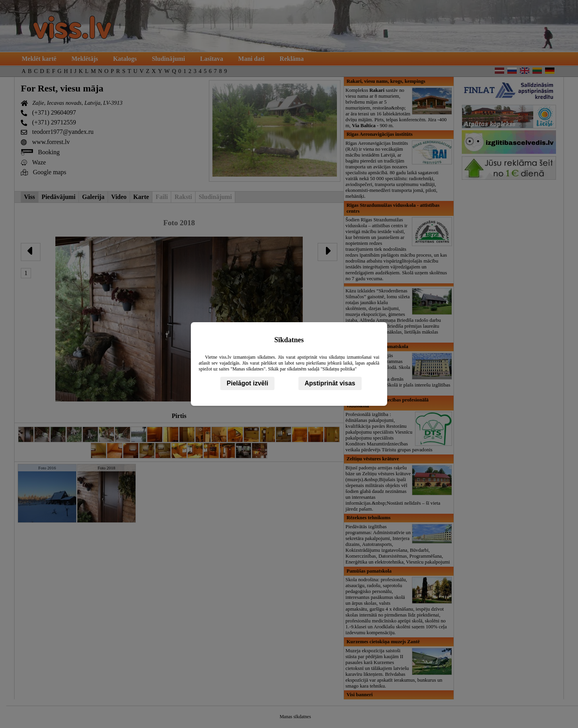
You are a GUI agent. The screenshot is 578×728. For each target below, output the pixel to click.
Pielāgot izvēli (247, 383)
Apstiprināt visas (330, 383)
